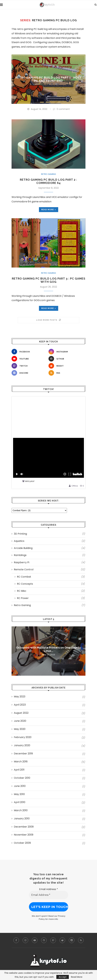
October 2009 (22, 843)
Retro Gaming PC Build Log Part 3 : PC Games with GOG (49, 280)
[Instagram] (66, 352)
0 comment (61, 109)
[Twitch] (29, 366)
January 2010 (22, 819)
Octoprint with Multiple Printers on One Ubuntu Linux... (48, 649)
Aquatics (50, 541)
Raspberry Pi (50, 562)
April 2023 (20, 705)
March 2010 (21, 810)
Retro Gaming (48, 174)
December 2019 (23, 754)
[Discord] (29, 373)
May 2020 (20, 729)
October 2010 (22, 778)
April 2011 (19, 770)
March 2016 (21, 762)
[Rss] (66, 373)
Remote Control (50, 570)
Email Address (48, 889)
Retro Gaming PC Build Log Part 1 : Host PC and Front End (49, 79)
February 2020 (23, 737)
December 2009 (24, 827)
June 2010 (20, 786)
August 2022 (21, 713)
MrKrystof (30, 481)
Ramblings (50, 555)
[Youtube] (29, 359)
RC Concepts (51, 584)
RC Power (51, 598)
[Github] (66, 359)
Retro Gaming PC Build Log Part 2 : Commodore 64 (48, 181)
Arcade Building (50, 548)
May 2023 (20, 697)
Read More (77, 977)
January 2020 (22, 745)
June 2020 (20, 721)
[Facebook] (29, 352)
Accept (63, 977)
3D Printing (50, 534)
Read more (49, 210)
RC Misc (51, 591)
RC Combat (51, 577)
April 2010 (20, 802)
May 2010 (19, 794)
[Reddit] (66, 366)
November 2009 (24, 835)
